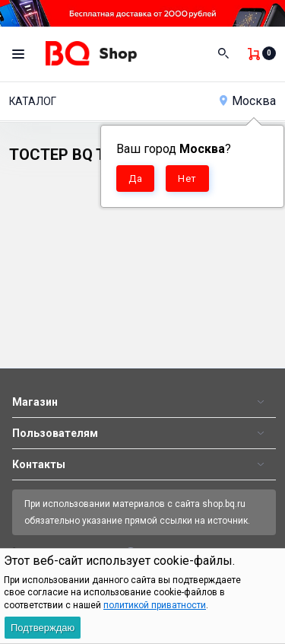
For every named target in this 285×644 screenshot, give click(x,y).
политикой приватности (155, 605)
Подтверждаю (43, 628)
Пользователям (55, 433)
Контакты (39, 464)
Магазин (35, 402)
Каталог (33, 101)
